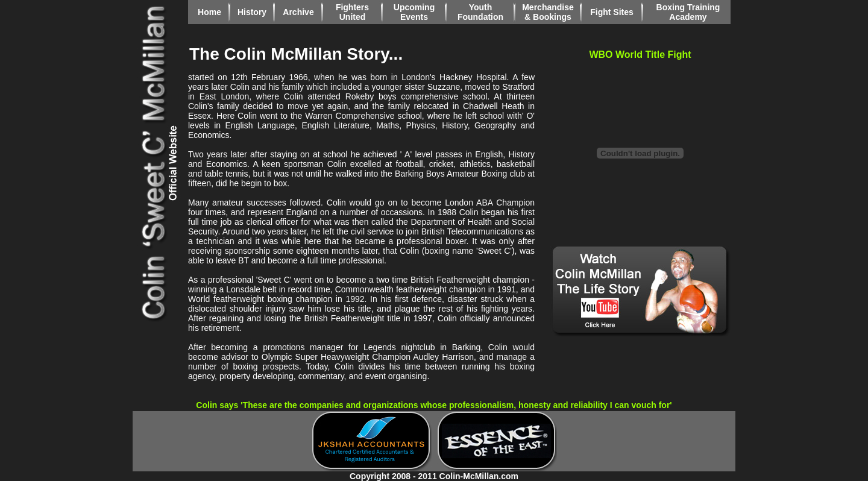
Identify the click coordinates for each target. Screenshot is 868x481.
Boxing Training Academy (688, 12)
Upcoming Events (414, 12)
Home (209, 12)
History (252, 12)
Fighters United (352, 12)
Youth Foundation (480, 12)
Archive (298, 12)
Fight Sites (612, 12)
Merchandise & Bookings (548, 12)
